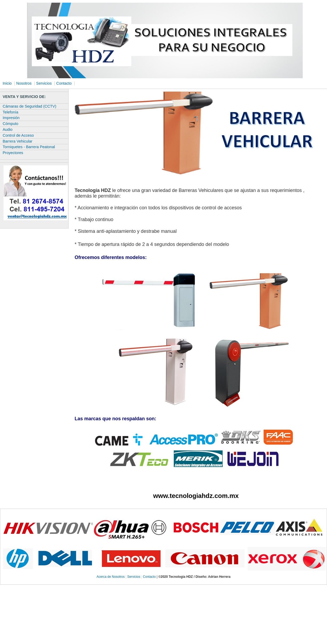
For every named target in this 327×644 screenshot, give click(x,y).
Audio (8, 129)
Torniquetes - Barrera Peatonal (29, 147)
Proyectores (13, 153)
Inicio (7, 83)
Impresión (11, 118)
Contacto (64, 83)
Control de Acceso (18, 135)
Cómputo (10, 124)
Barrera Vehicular (17, 141)
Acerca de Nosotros (111, 577)
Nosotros (24, 83)
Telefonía (10, 112)
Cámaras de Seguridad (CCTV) (29, 106)
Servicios (44, 83)
